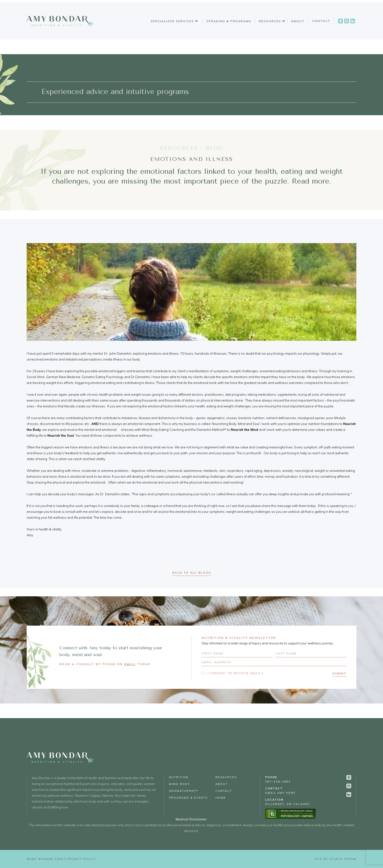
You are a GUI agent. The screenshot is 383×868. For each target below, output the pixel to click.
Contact (321, 21)
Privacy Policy (81, 859)
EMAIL (130, 664)
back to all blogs (192, 573)
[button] (174, 21)
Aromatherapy (184, 791)
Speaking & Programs (229, 21)
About (298, 21)
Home (221, 798)
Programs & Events (188, 798)
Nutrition (179, 777)
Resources (270, 21)
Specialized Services (172, 21)
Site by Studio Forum (335, 859)
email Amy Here (280, 791)
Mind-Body (180, 784)
